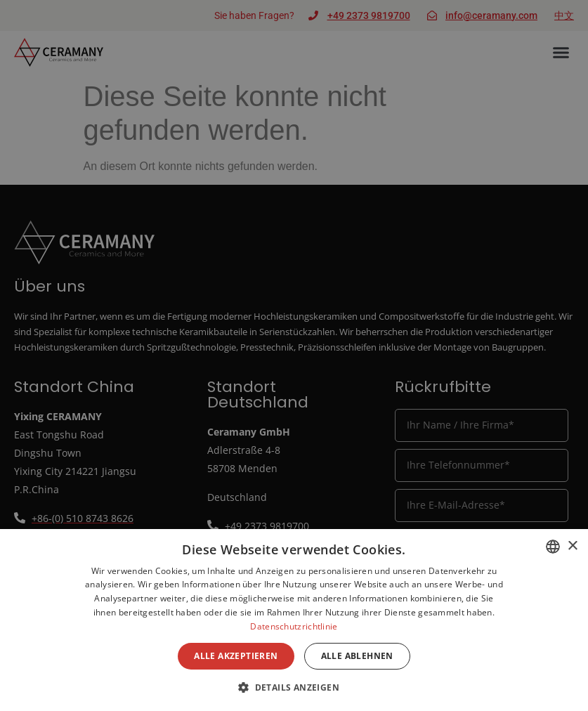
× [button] (572, 546)
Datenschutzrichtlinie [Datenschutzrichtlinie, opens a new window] (294, 626)
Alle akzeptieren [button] (236, 656)
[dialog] (294, 620)
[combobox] (553, 547)
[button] (294, 687)
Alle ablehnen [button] (357, 656)
